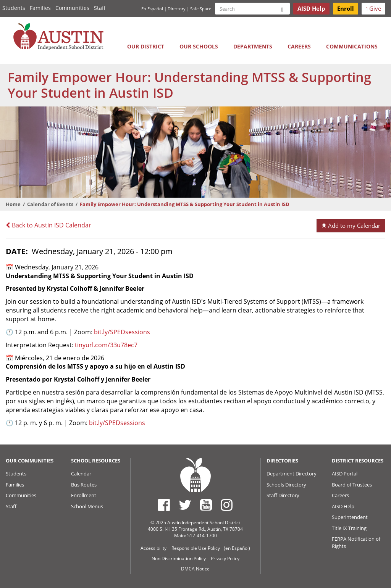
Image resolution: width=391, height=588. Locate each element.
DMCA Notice (195, 569)
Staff (100, 8)
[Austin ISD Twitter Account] (185, 505)
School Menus (87, 506)
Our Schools (199, 46)
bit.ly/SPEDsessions (121, 332)
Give (373, 8)
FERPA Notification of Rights (356, 542)
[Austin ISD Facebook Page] (164, 505)
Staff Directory (283, 495)
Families (40, 8)
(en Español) (237, 548)
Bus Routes (84, 485)
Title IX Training (349, 528)
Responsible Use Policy (196, 548)
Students (14, 8)
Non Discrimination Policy (179, 558)
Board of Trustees (352, 485)
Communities (72, 8)
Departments (253, 46)
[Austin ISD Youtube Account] (206, 505)
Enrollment (84, 495)
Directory (177, 9)
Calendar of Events (50, 204)
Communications (352, 46)
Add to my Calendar (351, 226)
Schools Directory (286, 485)
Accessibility (153, 548)
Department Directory (292, 474)
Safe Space (201, 9)
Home (13, 204)
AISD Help (343, 506)
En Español (152, 9)
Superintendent (350, 517)
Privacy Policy (225, 558)
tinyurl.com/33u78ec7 (106, 345)
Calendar (81, 474)
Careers (299, 46)
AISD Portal (345, 474)
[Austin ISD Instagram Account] (227, 505)
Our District (146, 46)
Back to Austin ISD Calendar (48, 225)
